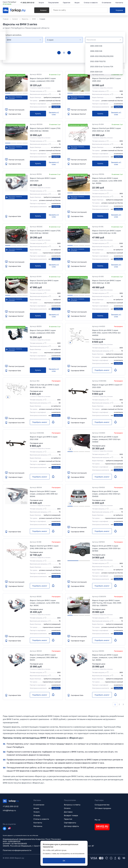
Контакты (38, 823)
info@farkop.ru (9, 810)
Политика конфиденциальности (17, 850)
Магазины (38, 826)
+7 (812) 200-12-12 (27, 3)
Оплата (67, 808)
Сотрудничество (102, 805)
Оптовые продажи (103, 808)
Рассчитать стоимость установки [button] (14, 98)
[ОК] (64, 861)
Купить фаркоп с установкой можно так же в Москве (20, 835)
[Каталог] (42, 10)
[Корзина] (118, 10)
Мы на (97, 820)
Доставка (68, 812)
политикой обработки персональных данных (60, 856)
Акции (36, 808)
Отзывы (37, 815)
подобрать (56, 107)
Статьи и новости (41, 819)
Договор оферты (71, 826)
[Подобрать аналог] (102, 370)
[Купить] (38, 114)
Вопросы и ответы (72, 805)
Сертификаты (70, 823)
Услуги (36, 812)
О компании (39, 805)
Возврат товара (71, 815)
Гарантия (68, 819)
